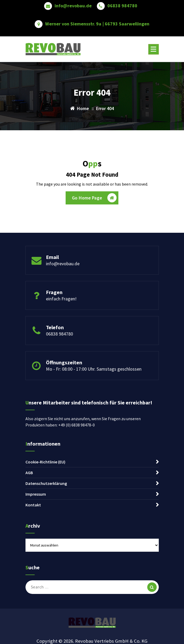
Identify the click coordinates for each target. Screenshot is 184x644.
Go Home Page (94, 198)
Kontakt (33, 505)
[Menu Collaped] (154, 49)
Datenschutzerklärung (46, 483)
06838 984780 (122, 6)
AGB (29, 473)
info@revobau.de (73, 6)
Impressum (36, 494)
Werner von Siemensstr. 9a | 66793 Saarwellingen (97, 24)
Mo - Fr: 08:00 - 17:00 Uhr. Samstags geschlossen (94, 369)
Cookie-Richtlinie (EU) (45, 462)
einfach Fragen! (61, 299)
